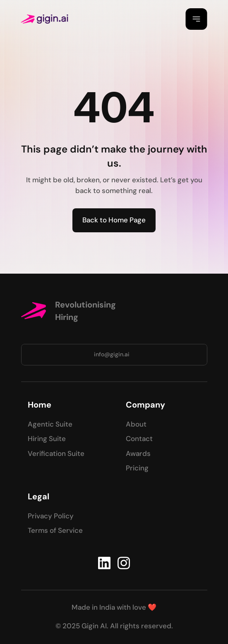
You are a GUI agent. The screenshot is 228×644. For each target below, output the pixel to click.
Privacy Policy (51, 516)
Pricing (137, 468)
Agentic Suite (50, 424)
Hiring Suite (47, 439)
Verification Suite (56, 453)
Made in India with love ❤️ (114, 607)
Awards (138, 453)
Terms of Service (55, 530)
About (136, 424)
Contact (139, 439)
